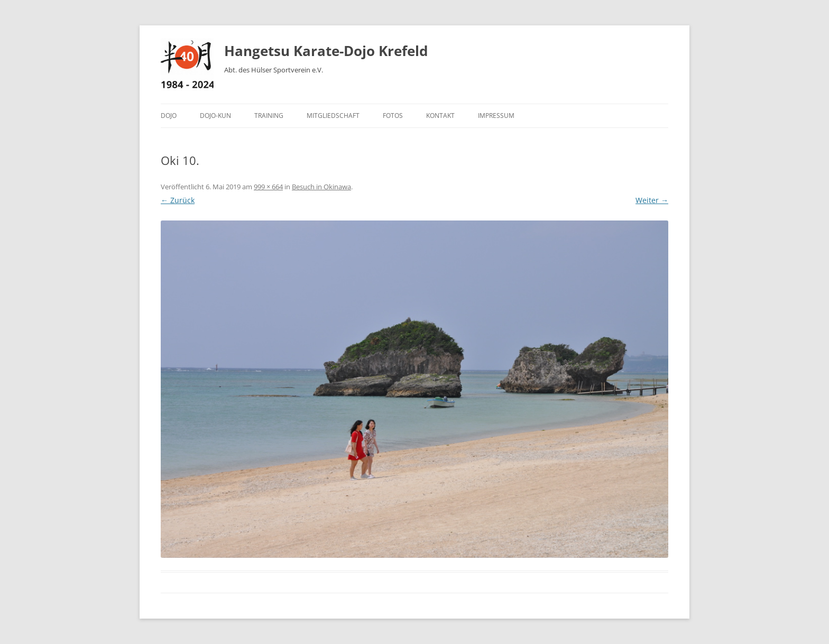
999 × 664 (268, 187)
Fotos (393, 116)
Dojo (169, 116)
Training (269, 116)
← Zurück (178, 200)
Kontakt (440, 116)
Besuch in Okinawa (321, 187)
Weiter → (652, 200)
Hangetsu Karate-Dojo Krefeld (326, 51)
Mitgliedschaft (333, 116)
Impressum (496, 116)
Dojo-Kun (215, 116)
